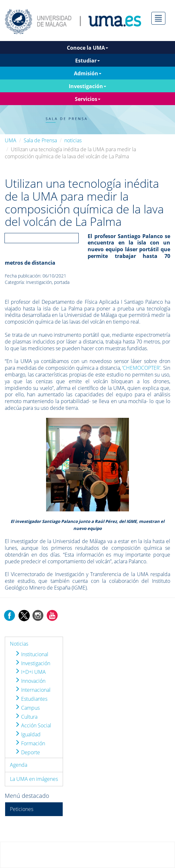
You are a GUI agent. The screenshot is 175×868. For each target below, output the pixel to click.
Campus (27, 708)
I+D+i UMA (30, 672)
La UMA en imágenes (34, 779)
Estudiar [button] (87, 61)
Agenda (19, 765)
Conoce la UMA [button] (87, 48)
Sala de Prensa (40, 140)
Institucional (32, 654)
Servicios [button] (88, 99)
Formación (30, 743)
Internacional (33, 690)
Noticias (19, 644)
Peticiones (22, 809)
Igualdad (28, 734)
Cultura (26, 717)
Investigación (32, 663)
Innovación (30, 681)
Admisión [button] (88, 73)
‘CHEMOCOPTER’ (141, 368)
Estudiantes (31, 699)
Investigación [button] (87, 86)
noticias (73, 140)
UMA (11, 140)
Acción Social (33, 725)
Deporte (27, 752)
